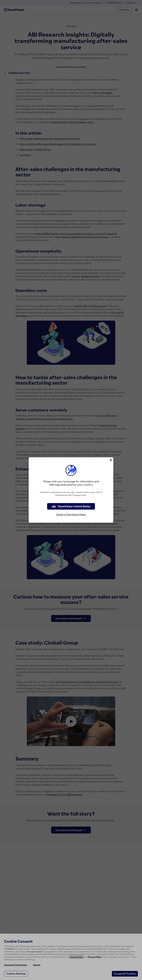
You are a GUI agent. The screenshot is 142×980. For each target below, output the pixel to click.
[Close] (111, 460)
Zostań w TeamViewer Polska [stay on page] (71, 515)
